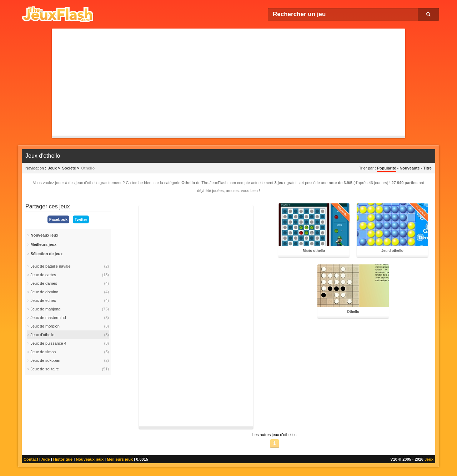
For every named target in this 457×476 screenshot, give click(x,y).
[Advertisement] (228, 82)
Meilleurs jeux (120, 459)
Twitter (81, 219)
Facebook (58, 219)
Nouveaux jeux (90, 459)
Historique (63, 459)
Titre (427, 168)
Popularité (387, 168)
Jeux (429, 459)
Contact (31, 459)
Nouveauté (410, 168)
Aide (46, 459)
